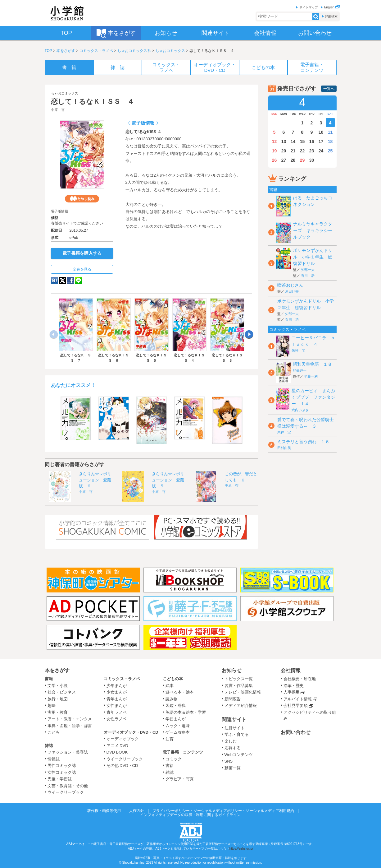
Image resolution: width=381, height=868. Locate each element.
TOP (48, 51)
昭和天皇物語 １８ (312, 364)
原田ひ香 (292, 291)
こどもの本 (173, 679)
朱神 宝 (298, 350)
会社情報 (291, 670)
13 (284, 142)
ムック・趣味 (178, 726)
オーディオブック (123, 739)
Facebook (70, 280)
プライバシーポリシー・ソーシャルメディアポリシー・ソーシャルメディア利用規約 (223, 811)
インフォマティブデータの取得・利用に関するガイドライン (190, 815)
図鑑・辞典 (176, 706)
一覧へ (329, 89)
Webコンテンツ (239, 755)
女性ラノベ (117, 719)
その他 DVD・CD (122, 766)
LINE (78, 280)
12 (274, 142)
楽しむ (231, 741)
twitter (62, 280)
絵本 (170, 686)
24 (321, 151)
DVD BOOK (117, 752)
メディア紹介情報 (241, 706)
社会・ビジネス (62, 692)
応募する (233, 748)
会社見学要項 (296, 706)
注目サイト (235, 728)
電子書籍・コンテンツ (183, 752)
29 (302, 160)
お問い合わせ (296, 732)
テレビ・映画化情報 (243, 692)
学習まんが (178, 719)
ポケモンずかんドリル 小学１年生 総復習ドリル (313, 257)
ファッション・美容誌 (68, 752)
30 (312, 160)
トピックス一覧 (239, 679)
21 (293, 151)
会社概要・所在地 (300, 679)
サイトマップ (309, 7)
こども (54, 732)
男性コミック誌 (62, 766)
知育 (170, 739)
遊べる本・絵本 (180, 692)
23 (312, 151)
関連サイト (234, 719)
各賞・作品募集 (239, 686)
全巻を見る (82, 269)
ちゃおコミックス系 (134, 51)
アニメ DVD (117, 746)
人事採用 (292, 692)
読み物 (172, 699)
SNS (229, 761)
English (332, 7)
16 (312, 142)
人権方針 (137, 811)
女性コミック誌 (62, 772)
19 (274, 151)
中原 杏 (58, 110)
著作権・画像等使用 (104, 811)
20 (284, 151)
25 (330, 151)
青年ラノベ (117, 712)
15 (302, 142)
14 (293, 142)
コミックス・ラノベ (96, 51)
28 (293, 160)
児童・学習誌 (60, 779)
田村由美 (284, 448)
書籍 (49, 679)
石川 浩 (308, 276)
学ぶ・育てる (237, 734)
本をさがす (66, 51)
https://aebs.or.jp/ (241, 849)
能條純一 (300, 370)
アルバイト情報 (298, 699)
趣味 (52, 706)
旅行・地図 (58, 699)
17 (321, 142)
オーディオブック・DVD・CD (131, 732)
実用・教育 (58, 712)
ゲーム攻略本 (178, 732)
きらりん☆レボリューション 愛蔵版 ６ (95, 480)
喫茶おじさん (290, 285)
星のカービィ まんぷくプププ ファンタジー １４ (313, 397)
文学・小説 (58, 686)
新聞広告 (233, 699)
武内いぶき (300, 410)
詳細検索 (331, 16)
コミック (174, 759)
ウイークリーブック (66, 792)
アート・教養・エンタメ (70, 719)
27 (284, 160)
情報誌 (54, 759)
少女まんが (117, 692)
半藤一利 (311, 376)
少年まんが (117, 686)
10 (321, 132)
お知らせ (232, 670)
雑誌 (49, 746)
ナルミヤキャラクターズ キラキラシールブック (313, 230)
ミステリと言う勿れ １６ (303, 442)
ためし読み (82, 199)
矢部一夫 (308, 270)
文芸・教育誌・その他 (68, 786)
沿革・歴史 (294, 686)
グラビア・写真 (180, 779)
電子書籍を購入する (82, 253)
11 (330, 132)
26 (274, 160)
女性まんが (117, 706)
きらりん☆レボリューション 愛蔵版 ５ (168, 480)
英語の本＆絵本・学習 (186, 712)
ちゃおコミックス (170, 51)
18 (330, 142)
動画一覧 (233, 768)
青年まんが (117, 699)
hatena (54, 280)
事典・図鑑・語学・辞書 (70, 726)
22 (302, 151)
